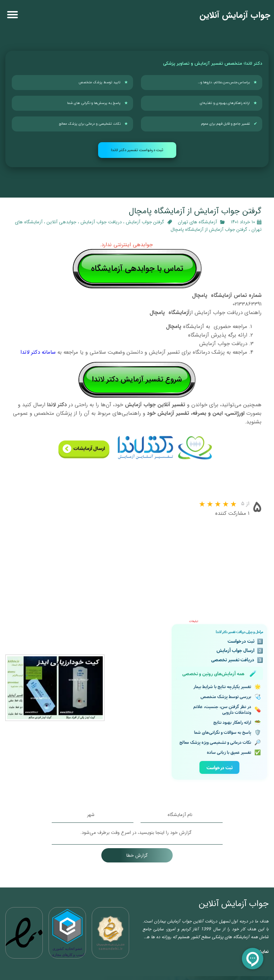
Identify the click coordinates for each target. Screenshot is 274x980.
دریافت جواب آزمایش (101, 222)
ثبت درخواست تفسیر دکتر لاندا (137, 150)
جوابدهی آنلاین (62, 222)
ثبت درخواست (220, 683)
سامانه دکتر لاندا (38, 352)
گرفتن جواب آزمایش (145, 222)
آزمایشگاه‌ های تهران (197, 222)
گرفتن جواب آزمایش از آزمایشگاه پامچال (209, 230)
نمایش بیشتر (257, 867)
